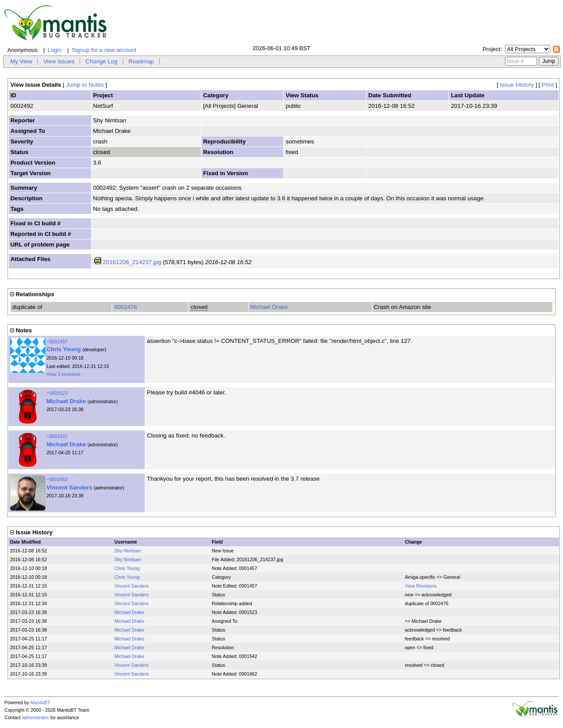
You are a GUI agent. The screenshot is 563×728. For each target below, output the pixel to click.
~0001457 (57, 342)
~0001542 (57, 436)
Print (548, 85)
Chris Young (64, 349)
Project (491, 49)
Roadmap (141, 61)
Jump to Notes (85, 85)
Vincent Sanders (69, 487)
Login (55, 50)
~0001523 (57, 393)
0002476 (125, 307)
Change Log (101, 61)
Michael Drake (269, 307)
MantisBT (40, 702)
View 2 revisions (64, 374)
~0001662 (57, 479)
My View (21, 61)
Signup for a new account (104, 50)
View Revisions (420, 586)
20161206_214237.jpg (132, 262)
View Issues (59, 61)
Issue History (517, 85)
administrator (36, 717)
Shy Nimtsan (128, 551)
